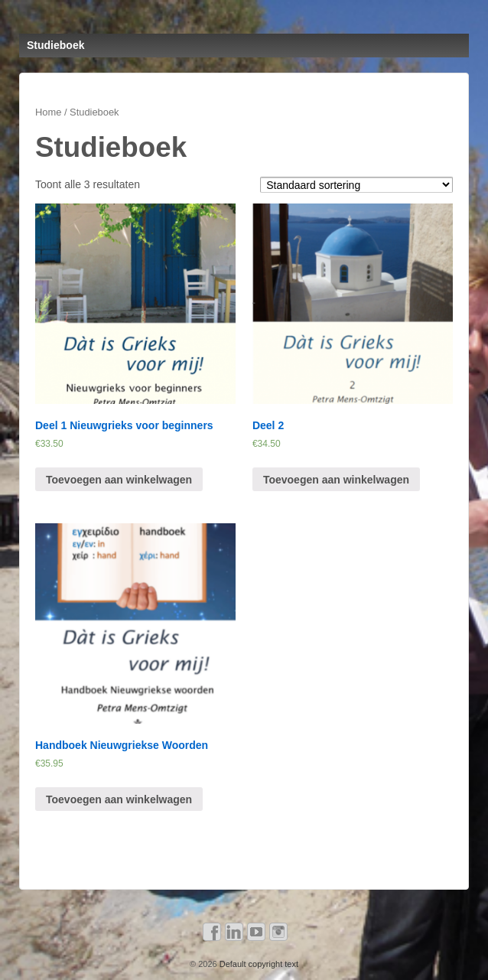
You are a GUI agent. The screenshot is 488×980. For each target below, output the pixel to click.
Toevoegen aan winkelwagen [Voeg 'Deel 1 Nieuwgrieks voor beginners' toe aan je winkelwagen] (119, 480)
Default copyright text (258, 964)
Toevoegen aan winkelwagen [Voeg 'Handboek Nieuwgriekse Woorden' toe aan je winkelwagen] (119, 799)
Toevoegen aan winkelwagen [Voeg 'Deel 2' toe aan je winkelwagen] (336, 480)
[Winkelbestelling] (356, 185)
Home (48, 112)
